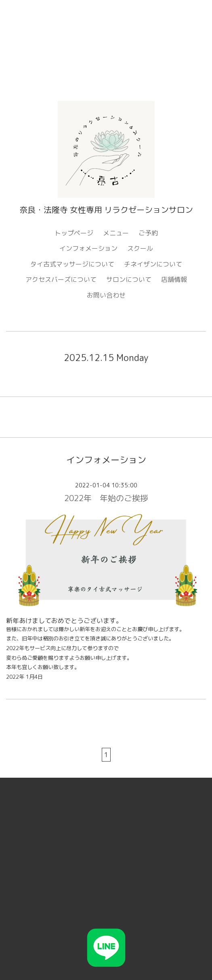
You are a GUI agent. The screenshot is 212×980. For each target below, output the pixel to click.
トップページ (74, 233)
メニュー (116, 233)
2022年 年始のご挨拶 (106, 498)
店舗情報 (174, 279)
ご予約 (148, 233)
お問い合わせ (106, 295)
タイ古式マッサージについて (72, 264)
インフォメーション (88, 248)
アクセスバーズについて (61, 279)
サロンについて (129, 279)
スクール (140, 248)
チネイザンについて (153, 264)
